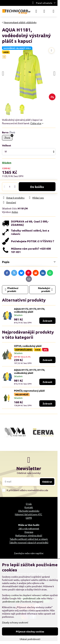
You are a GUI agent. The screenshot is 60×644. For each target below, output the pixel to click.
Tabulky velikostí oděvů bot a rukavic (29, 539)
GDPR (29, 518)
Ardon (15, 212)
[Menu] (53, 11)
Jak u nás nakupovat (29, 528)
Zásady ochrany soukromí (15, 622)
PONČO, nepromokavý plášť (29, 391)
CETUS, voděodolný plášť (28, 346)
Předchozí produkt (12, 289)
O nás (29, 504)
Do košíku (37, 187)
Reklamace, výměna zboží (29, 535)
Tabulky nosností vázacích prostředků (29, 542)
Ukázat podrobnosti (30, 639)
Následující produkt (45, 289)
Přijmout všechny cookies (30, 631)
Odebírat (47, 482)
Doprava (29, 532)
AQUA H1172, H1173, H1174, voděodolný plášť (29, 310)
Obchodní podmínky (29, 511)
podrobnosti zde (32, 598)
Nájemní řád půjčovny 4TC (28, 514)
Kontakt (29, 507)
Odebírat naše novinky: (29, 473)
